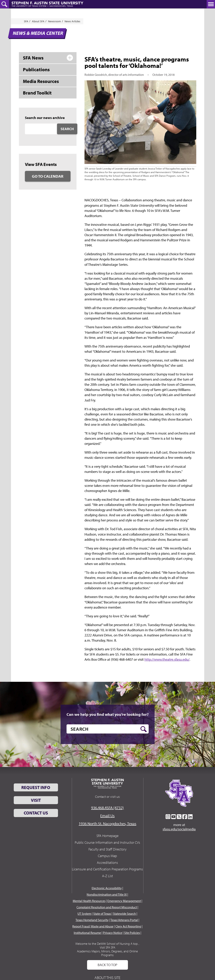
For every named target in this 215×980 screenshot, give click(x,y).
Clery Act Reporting (128, 926)
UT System (84, 914)
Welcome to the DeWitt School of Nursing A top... (107, 944)
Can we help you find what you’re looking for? (108, 714)
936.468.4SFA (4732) (107, 808)
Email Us (107, 816)
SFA (26, 21)
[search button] (144, 729)
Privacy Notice (113, 933)
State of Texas (102, 914)
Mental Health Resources (89, 901)
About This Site (107, 978)
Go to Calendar (48, 176)
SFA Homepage (107, 836)
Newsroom (54, 21)
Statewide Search (124, 914)
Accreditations (107, 863)
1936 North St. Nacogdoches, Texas (107, 824)
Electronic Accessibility (107, 888)
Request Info (36, 787)
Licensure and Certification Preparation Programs (107, 869)
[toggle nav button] (211, 4)
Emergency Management (124, 901)
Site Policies (132, 933)
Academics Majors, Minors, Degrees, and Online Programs (107, 953)
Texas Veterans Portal (124, 920)
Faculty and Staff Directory (107, 849)
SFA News (33, 58)
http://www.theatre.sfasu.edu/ (167, 659)
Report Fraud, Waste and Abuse (93, 926)
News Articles (72, 21)
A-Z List (107, 876)
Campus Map (107, 856)
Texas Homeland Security (92, 920)
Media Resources (41, 81)
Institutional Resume (87, 933)
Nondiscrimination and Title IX (107, 894)
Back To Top (107, 965)
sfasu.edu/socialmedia (179, 829)
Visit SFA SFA (107, 947)
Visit (36, 800)
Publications (36, 69)
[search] (108, 729)
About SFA (38, 21)
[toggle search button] (4, 4)
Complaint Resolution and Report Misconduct (107, 907)
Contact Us (36, 813)
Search (67, 129)
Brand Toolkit (37, 93)
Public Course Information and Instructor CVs (107, 842)
